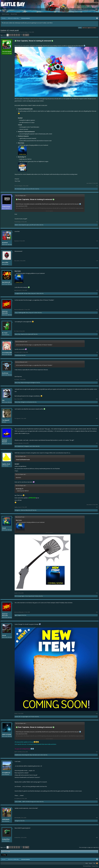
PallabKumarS (20, 446)
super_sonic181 (30, 225)
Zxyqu (16, 313)
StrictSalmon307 (30, 334)
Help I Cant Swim (33, 755)
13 (24, 35)
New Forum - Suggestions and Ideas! (89, 28)
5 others (38, 225)
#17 (97, 752)
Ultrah (22, 510)
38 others (33, 189)
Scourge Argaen (21, 596)
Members (12, 10)
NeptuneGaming (25, 383)
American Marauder (5, 312)
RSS (97, 863)
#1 (97, 186)
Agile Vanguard (18, 615)
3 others (34, 446)
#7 (97, 331)
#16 (97, 714)
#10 (97, 399)
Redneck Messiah (5, 441)
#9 (97, 380)
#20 (97, 838)
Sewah (22, 334)
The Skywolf (6, 420)
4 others (38, 802)
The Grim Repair (24, 32)
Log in (96, 1)
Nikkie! (16, 225)
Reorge (32, 802)
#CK (16, 189)
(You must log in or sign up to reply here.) (89, 847)
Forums (4, 10)
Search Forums (6, 14)
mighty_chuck (6, 464)
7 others (38, 293)
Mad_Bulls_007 (6, 282)
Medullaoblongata (21, 189)
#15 (97, 612)
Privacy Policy (95, 866)
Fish (3, 400)
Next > (27, 35)
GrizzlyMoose (6, 773)
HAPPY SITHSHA (7, 734)
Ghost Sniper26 (22, 225)
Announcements (11, 32)
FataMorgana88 (22, 313)
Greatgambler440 (19, 293)
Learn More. (50, 23)
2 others (42, 755)
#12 (97, 443)
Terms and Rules (87, 866)
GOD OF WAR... (18, 802)
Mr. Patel (5, 333)
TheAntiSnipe (6, 207)
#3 (97, 241)
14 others (37, 596)
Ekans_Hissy (31, 293)
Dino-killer (5, 262)
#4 (97, 261)
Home (91, 863)
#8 (97, 352)
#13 (97, 507)
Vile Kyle (26, 293)
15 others (36, 313)
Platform (7, 4)
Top (94, 863)
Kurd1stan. (5, 373)
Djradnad (5, 243)
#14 (97, 593)
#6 (97, 310)
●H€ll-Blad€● (6, 819)
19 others (33, 717)
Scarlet (16, 717)
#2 (97, 222)
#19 (97, 818)
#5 (97, 290)
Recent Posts (14, 14)
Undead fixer (6, 839)
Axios (27, 189)
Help (87, 863)
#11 (97, 418)
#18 (97, 799)
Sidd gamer (33, 383)
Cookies (80, 28)
